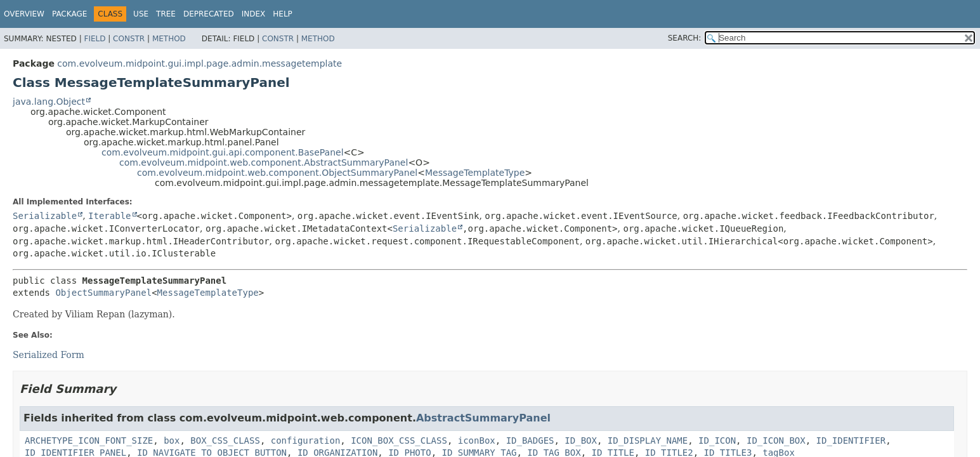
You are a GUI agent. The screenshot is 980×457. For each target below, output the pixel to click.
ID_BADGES (530, 440)
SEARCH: (685, 38)
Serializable (45, 216)
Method (169, 39)
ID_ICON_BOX (776, 440)
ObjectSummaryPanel (103, 293)
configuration (306, 440)
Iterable (109, 216)
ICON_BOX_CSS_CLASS (399, 440)
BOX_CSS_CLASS (225, 440)
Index (254, 14)
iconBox (477, 440)
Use (141, 14)
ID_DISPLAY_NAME (648, 440)
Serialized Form (49, 355)
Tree (166, 14)
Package (69, 14)
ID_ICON (717, 440)
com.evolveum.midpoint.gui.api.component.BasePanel (223, 152)
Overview (24, 14)
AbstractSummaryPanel (483, 418)
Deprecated (209, 14)
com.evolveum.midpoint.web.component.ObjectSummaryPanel (277, 173)
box (172, 440)
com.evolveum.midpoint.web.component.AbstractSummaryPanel (264, 162)
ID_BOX (581, 440)
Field (95, 39)
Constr (129, 39)
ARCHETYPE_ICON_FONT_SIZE (89, 440)
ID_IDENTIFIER (851, 440)
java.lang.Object (49, 102)
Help (283, 14)
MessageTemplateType (475, 173)
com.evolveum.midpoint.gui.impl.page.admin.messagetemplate (199, 63)
